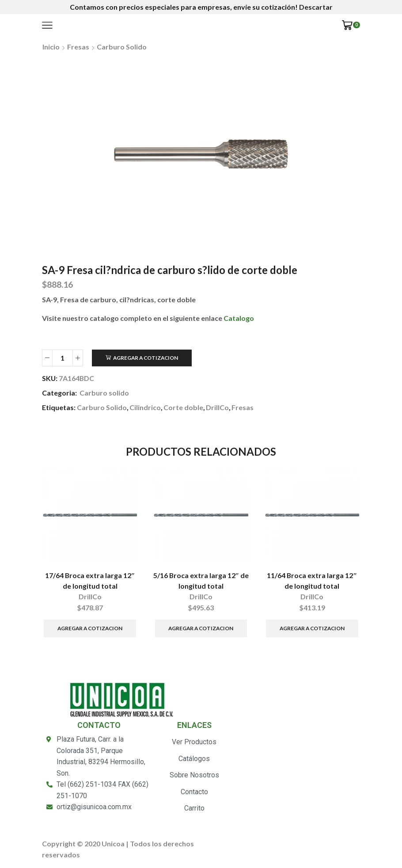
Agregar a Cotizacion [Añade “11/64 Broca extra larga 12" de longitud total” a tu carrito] (312, 628)
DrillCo (217, 407)
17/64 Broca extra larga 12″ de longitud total (90, 581)
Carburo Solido (102, 407)
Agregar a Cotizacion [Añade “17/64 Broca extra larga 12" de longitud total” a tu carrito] (90, 628)
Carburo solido (122, 47)
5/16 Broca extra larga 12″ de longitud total (201, 581)
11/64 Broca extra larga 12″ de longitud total (312, 581)
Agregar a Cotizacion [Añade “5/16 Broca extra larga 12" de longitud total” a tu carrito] (201, 628)
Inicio (51, 47)
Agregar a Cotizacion (146, 358)
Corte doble (183, 407)
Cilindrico (145, 407)
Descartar (316, 7)
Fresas (78, 47)
